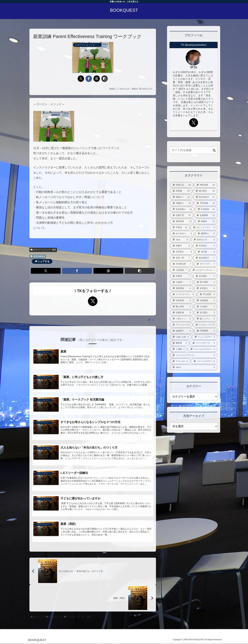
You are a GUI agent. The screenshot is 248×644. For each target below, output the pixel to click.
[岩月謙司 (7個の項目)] (205, 276)
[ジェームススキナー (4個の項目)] (203, 349)
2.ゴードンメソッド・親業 (43, 250)
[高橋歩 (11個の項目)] (206, 221)
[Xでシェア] (81, 79)
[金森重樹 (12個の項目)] (206, 215)
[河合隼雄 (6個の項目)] (182, 301)
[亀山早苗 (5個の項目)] (182, 307)
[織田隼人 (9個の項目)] (206, 234)
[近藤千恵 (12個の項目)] (182, 215)
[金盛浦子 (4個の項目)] (182, 331)
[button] (105, 79)
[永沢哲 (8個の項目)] (206, 252)
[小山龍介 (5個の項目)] (206, 307)
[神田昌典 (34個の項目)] (206, 185)
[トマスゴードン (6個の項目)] (183, 294)
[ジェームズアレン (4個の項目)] (204, 361)
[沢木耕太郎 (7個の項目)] (182, 264)
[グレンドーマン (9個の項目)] (204, 227)
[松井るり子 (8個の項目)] (204, 240)
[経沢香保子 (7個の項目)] (205, 258)
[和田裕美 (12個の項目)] (182, 221)
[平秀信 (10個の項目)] (180, 227)
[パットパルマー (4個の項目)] (205, 337)
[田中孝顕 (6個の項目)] (206, 282)
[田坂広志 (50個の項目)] (182, 185)
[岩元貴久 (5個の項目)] (206, 313)
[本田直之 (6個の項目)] (206, 288)
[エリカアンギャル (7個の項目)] (204, 270)
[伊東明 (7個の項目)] (181, 276)
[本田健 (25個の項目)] (181, 191)
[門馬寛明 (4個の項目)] (206, 331)
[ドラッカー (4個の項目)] (180, 361)
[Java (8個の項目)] (180, 240)
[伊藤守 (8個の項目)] (181, 246)
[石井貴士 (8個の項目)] (182, 252)
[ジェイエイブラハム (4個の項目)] (194, 355)
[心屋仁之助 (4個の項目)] (181, 337)
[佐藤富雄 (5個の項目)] (182, 313)
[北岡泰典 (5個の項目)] (206, 301)
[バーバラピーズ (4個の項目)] (204, 343)
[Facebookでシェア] (89, 79)
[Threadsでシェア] (97, 79)
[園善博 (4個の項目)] (180, 343)
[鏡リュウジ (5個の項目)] (206, 319)
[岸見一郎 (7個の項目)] (181, 258)
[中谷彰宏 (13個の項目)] (206, 209)
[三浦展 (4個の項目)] (178, 349)
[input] (194, 150)
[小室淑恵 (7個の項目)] (180, 270)
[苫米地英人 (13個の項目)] (182, 209)
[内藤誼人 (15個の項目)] (182, 203)
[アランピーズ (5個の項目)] (181, 325)
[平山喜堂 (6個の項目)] (207, 294)
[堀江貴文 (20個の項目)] (205, 191)
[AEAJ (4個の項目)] (194, 367)
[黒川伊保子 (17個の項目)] (205, 197)
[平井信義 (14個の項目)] (206, 203)
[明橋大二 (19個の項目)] (181, 197)
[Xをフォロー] (93, 301)
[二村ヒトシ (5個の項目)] (182, 319)
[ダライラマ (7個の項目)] (206, 264)
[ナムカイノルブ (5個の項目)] (205, 325)
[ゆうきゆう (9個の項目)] (182, 234)
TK (195, 67)
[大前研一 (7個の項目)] (182, 282)
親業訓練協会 (38, 256)
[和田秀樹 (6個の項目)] (182, 288)
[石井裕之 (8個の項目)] (205, 246)
